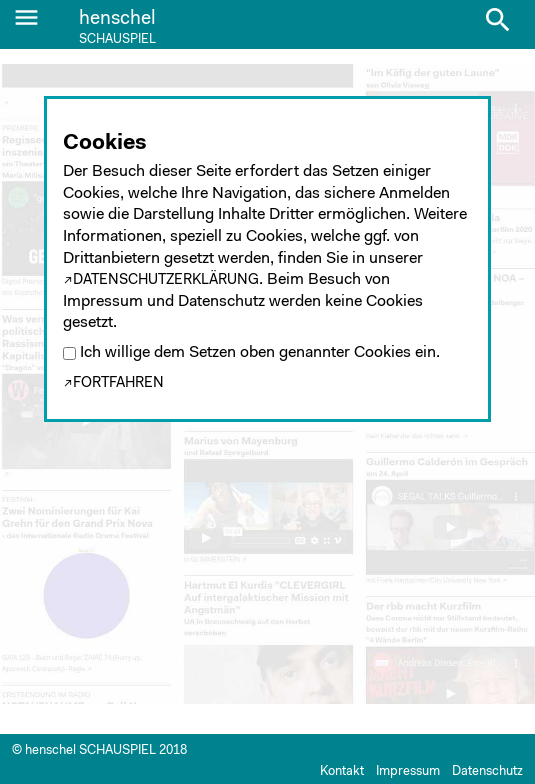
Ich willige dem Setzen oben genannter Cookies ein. (260, 353)
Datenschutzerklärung (166, 280)
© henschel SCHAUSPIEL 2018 (99, 750)
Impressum (408, 771)
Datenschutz (487, 771)
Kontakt (342, 771)
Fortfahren (118, 383)
